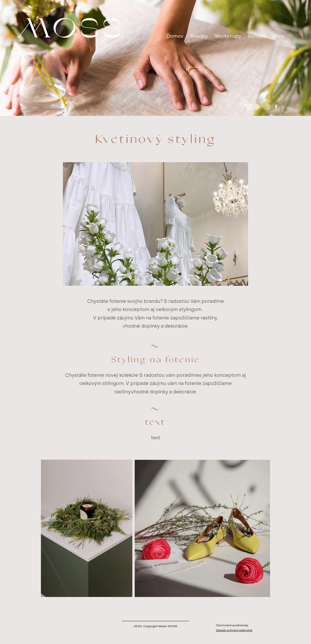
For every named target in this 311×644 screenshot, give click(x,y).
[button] (252, 107)
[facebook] (276, 107)
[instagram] (268, 107)
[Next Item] (262, 528)
